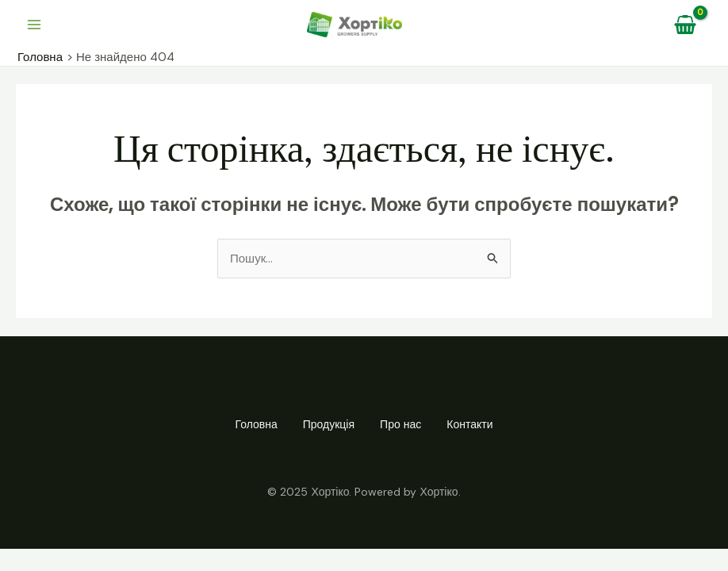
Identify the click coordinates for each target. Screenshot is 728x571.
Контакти (469, 424)
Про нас (400, 424)
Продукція (329, 424)
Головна (257, 424)
